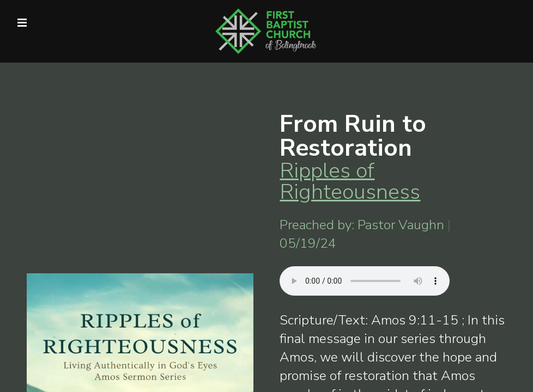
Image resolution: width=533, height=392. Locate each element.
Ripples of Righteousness (350, 181)
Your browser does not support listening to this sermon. (365, 281)
